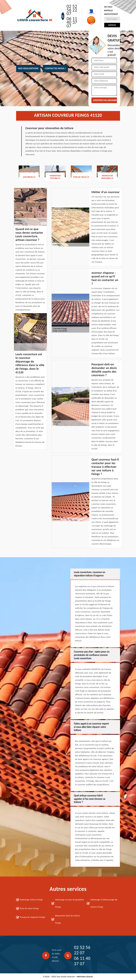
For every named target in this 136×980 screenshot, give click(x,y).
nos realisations (28, 68)
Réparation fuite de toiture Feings (68, 919)
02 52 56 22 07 (72, 10)
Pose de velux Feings (29, 908)
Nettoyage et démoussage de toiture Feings (104, 903)
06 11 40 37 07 (72, 22)
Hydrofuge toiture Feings (31, 900)
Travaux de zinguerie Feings (33, 917)
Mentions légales (85, 977)
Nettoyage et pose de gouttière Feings (70, 903)
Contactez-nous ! (55, 68)
